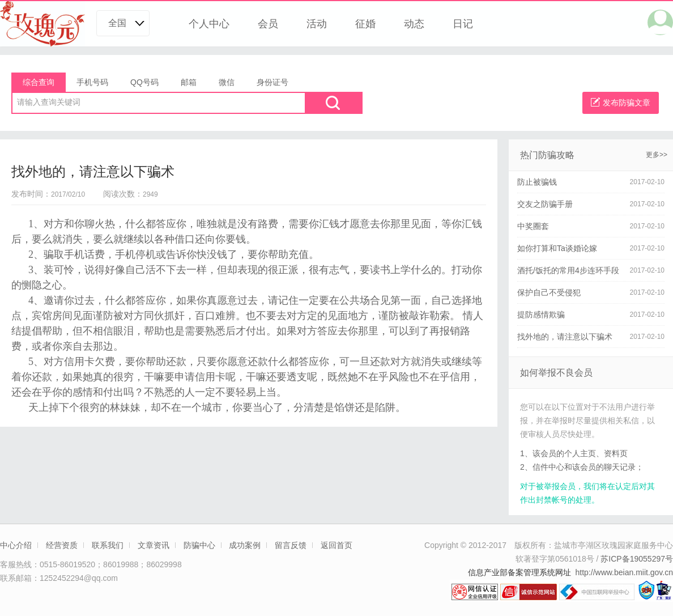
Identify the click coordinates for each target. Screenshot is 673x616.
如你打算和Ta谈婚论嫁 (557, 248)
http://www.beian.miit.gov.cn (624, 572)
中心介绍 (16, 545)
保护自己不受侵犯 (549, 292)
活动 (317, 24)
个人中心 (209, 24)
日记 (463, 24)
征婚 (365, 24)
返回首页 (336, 545)
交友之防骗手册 (545, 204)
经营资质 (62, 545)
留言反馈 (291, 545)
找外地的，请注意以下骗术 (565, 337)
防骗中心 (199, 545)
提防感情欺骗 (541, 315)
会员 (268, 24)
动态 (414, 24)
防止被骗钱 (537, 182)
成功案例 (245, 545)
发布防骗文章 (621, 102)
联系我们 (108, 545)
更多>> (657, 155)
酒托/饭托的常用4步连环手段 (568, 270)
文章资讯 (154, 545)
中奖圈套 (533, 226)
